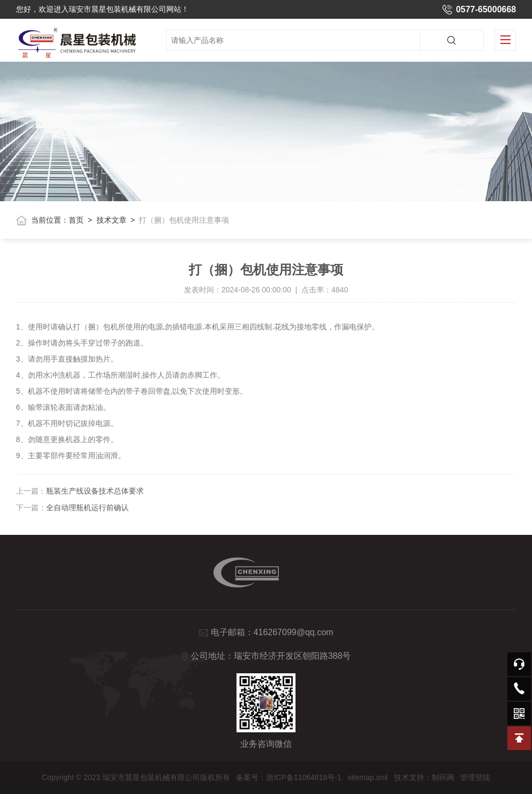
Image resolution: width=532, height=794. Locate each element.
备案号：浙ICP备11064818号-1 (289, 777)
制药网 (443, 777)
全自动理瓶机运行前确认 (87, 508)
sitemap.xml (368, 777)
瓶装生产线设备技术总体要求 (95, 491)
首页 (76, 220)
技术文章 (112, 220)
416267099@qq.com (294, 632)
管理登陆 (475, 777)
